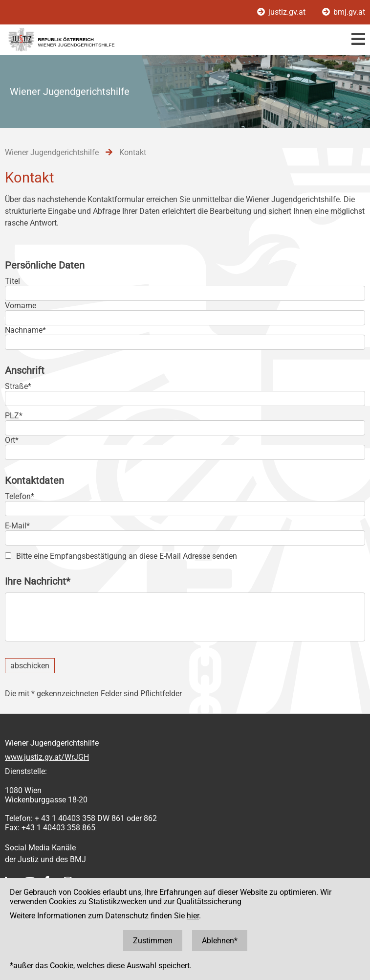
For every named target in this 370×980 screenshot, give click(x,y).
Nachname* (25, 330)
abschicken (30, 666)
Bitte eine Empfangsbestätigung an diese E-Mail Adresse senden (127, 556)
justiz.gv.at (282, 12)
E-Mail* (17, 526)
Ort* (12, 440)
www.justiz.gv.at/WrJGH (47, 757)
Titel (12, 281)
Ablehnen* (220, 941)
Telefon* (20, 496)
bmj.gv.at (344, 12)
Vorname (21, 306)
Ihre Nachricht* (38, 581)
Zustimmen (153, 941)
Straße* (18, 386)
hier (193, 916)
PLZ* (14, 416)
